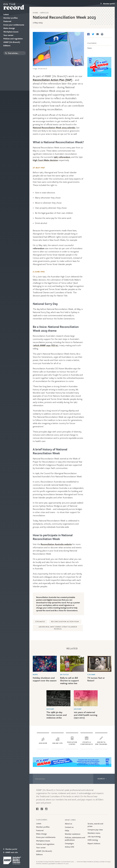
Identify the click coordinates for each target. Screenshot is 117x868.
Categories (42, 820)
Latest (39, 824)
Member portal (10, 849)
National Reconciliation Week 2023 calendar (54, 128)
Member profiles (43, 827)
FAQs (67, 831)
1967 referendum (62, 157)
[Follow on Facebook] (37, 809)
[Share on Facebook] (89, 34)
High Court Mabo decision (45, 160)
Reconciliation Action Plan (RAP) (53, 80)
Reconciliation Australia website (56, 544)
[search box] (17, 53)
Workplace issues (43, 841)
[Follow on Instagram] (46, 809)
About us (68, 824)
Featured (92, 43)
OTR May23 (40, 622)
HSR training (93, 840)
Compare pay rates (95, 830)
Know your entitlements (46, 837)
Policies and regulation (45, 844)
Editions (39, 854)
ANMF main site (11, 852)
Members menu (94, 833)
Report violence (94, 843)
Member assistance (73, 834)
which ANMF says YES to (46, 345)
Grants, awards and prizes (95, 825)
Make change (41, 834)
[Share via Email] (98, 34)
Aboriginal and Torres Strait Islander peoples (58, 628)
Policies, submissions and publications (75, 839)
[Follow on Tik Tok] (42, 809)
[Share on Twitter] (93, 34)
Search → (102, 779)
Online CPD (69, 847)
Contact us (69, 827)
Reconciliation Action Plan (65, 622)
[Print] (102, 34)
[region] (108, 4)
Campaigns (69, 843)
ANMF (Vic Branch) (44, 851)
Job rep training (94, 837)
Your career (41, 848)
